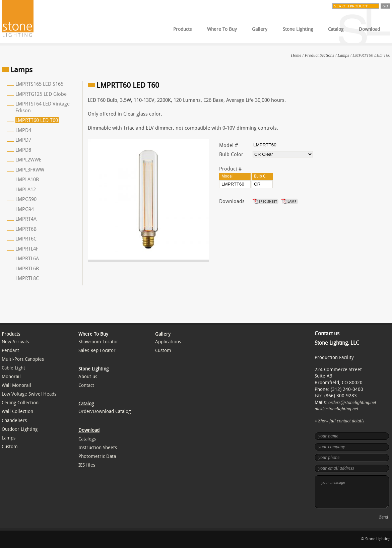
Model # (229, 145)
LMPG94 (25, 209)
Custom (10, 447)
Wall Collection (17, 412)
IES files (87, 465)
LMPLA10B (27, 180)
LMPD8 (23, 150)
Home (296, 55)
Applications (168, 342)
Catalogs (87, 439)
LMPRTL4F (27, 249)
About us (88, 377)
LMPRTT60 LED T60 (37, 120)
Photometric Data (97, 456)
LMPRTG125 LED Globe (41, 94)
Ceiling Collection (20, 403)
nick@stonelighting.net (336, 409)
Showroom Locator (98, 342)
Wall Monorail (16, 385)
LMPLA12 (26, 190)
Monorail (11, 377)
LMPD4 (23, 130)
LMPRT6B (26, 229)
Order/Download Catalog (105, 412)
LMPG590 (26, 199)
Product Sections (319, 55)
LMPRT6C (26, 239)
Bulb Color (231, 154)
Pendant (10, 351)
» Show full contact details (340, 421)
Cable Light (13, 368)
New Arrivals (15, 342)
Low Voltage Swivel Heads (29, 394)
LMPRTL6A (27, 259)
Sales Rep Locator (97, 351)
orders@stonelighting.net (352, 402)
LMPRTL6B (27, 269)
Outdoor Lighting (20, 429)
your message (352, 492)
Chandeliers (14, 421)
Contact (86, 385)
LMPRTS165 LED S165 (39, 84)
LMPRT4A (26, 219)
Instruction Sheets (98, 448)
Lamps (344, 55)
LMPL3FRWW (30, 170)
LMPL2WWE (28, 160)
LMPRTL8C (27, 278)
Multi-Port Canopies (23, 359)
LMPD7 (23, 140)
